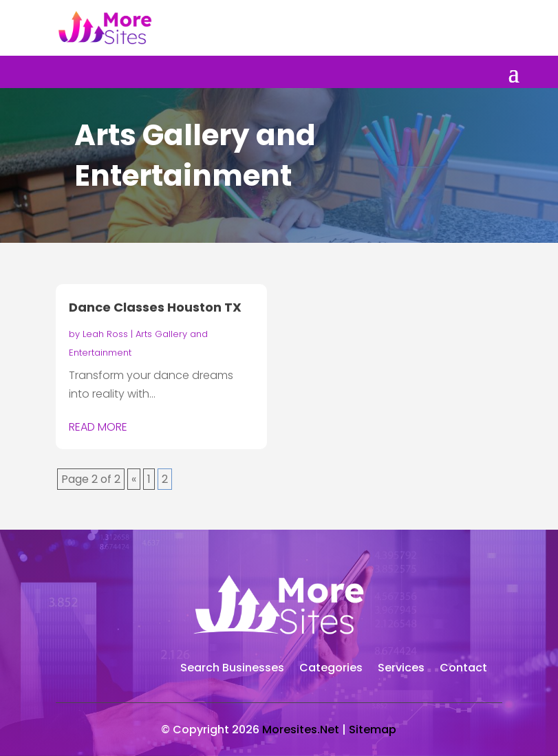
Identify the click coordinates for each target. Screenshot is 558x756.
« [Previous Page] (134, 479)
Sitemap (373, 730)
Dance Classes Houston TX (155, 307)
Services (401, 669)
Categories (331, 669)
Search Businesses (232, 669)
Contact (463, 669)
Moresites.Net (301, 730)
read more (98, 427)
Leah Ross (105, 334)
